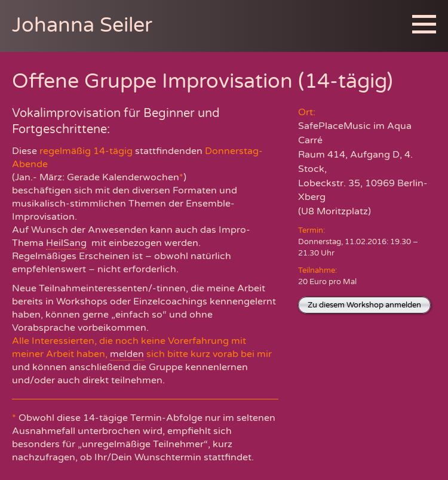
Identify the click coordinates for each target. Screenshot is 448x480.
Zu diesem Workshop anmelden (364, 305)
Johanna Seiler (82, 25)
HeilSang (66, 243)
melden (127, 354)
